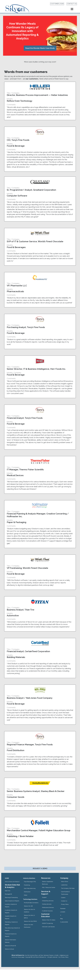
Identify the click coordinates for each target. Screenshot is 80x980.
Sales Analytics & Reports (12, 901)
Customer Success (47, 911)
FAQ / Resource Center (49, 887)
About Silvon (65, 882)
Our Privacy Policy (63, 957)
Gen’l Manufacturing (30, 888)
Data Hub (8, 891)
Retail (26, 895)
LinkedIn (63, 912)
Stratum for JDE (28, 906)
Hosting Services (47, 904)
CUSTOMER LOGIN (57, 4)
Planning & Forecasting (11, 897)
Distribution (27, 892)
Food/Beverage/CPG (30, 882)
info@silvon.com (64, 955)
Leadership (64, 885)
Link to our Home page (18, 957)
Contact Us (64, 901)
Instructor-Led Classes (48, 927)
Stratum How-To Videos (49, 920)
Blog (61, 919)
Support (44, 897)
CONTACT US (72, 4)
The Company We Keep (68, 888)
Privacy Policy (65, 904)
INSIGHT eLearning (47, 923)
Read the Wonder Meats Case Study (40, 48)
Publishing (27, 885)
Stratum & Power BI (10, 946)
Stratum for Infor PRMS (30, 921)
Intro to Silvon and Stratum (12, 882)
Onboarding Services (48, 901)
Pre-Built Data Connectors (31, 903)
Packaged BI (8, 894)
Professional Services (48, 907)
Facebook (63, 908)
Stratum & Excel (9, 949)
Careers (63, 898)
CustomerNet (64, 922)
